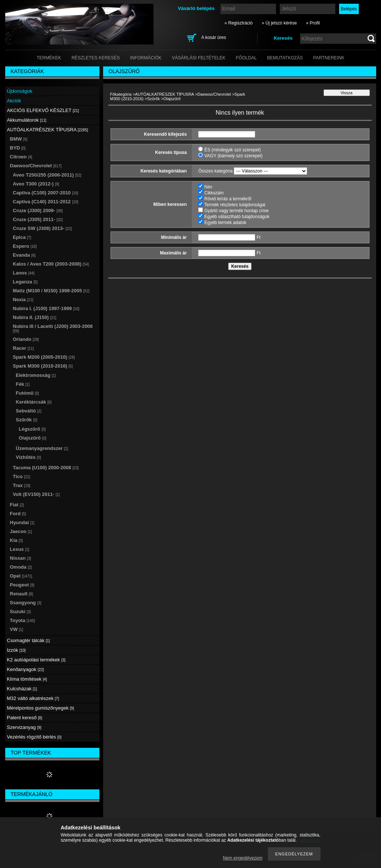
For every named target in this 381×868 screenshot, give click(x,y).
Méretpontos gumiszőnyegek (41, 708)
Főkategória (121, 94)
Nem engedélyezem (243, 858)
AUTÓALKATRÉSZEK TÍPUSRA (165, 94)
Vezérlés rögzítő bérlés (34, 737)
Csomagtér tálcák (29, 640)
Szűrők (154, 99)
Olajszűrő (33, 438)
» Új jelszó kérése (279, 23)
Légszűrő (32, 429)
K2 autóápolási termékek (36, 660)
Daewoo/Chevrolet (214, 94)
